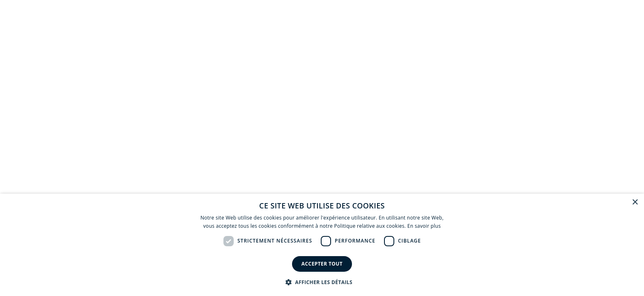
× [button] (635, 202)
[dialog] (322, 245)
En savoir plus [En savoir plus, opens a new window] (424, 226)
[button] (322, 282)
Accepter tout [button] (322, 264)
